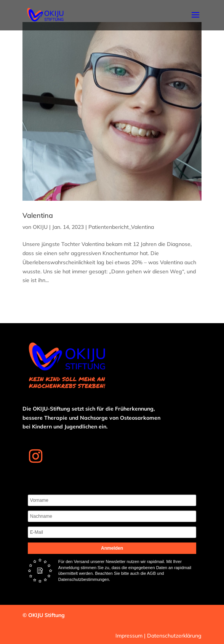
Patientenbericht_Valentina (121, 227)
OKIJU (40, 227)
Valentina (38, 215)
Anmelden (112, 548)
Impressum (129, 636)
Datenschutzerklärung (174, 636)
